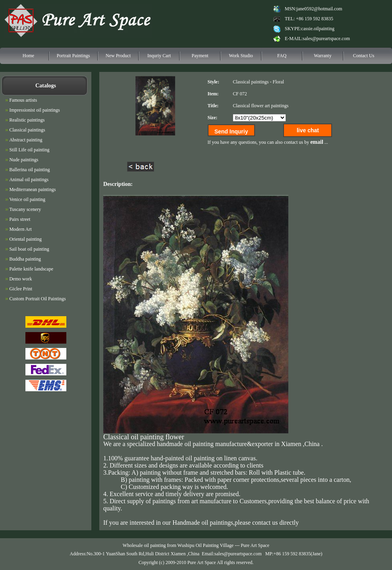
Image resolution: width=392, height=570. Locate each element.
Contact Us (364, 56)
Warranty (322, 56)
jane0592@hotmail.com (319, 9)
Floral (278, 82)
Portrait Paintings (73, 56)
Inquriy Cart (159, 56)
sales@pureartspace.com (326, 39)
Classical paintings (251, 82)
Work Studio (241, 56)
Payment (200, 56)
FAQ (282, 56)
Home (28, 56)
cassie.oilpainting (318, 29)
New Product (118, 56)
